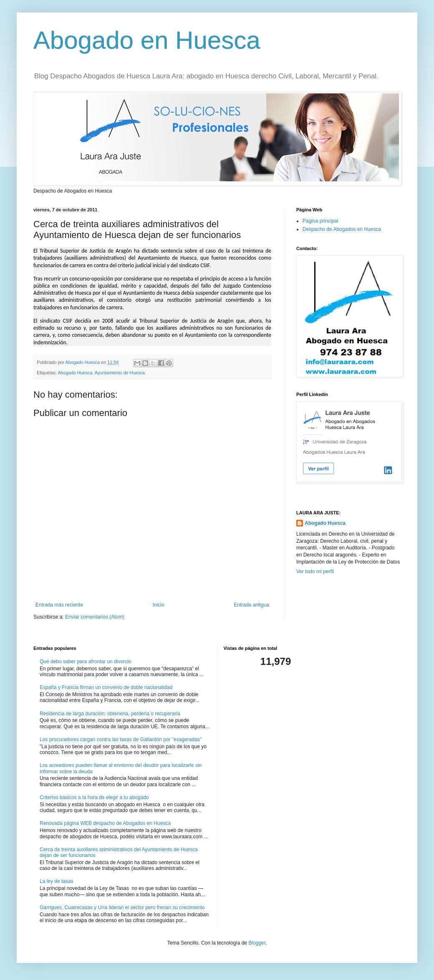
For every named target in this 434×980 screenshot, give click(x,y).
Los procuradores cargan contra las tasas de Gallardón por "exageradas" (121, 739)
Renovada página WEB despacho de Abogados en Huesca (105, 823)
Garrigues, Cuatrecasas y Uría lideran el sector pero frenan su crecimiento (122, 907)
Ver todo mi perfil (315, 571)
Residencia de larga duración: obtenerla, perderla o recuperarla (110, 714)
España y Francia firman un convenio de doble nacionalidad (106, 687)
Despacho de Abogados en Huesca (342, 229)
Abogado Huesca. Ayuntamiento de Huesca (101, 373)
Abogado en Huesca (147, 40)
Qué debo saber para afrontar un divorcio (85, 662)
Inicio (159, 605)
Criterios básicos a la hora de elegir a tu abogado (94, 797)
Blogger (257, 943)
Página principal (320, 221)
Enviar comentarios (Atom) (95, 617)
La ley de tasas (57, 881)
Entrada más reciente (59, 605)
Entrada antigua (251, 605)
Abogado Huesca (325, 523)
